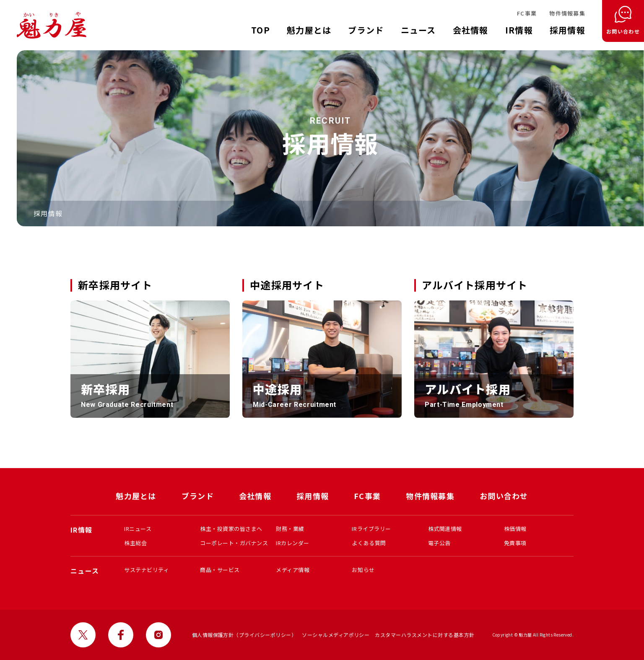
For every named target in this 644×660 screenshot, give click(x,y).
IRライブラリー (371, 529)
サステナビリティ (147, 570)
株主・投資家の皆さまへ (231, 529)
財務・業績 (290, 529)
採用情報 (567, 30)
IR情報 (519, 30)
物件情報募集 (567, 13)
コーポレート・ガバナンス (234, 543)
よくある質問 (369, 543)
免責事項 (515, 543)
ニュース (418, 30)
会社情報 (471, 30)
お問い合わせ (504, 496)
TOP (261, 30)
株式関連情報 (445, 529)
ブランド (366, 30)
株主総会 (135, 543)
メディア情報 (293, 570)
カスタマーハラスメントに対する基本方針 (425, 635)
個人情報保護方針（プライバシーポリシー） (244, 635)
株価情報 (515, 529)
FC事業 (527, 13)
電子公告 (439, 543)
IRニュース (138, 529)
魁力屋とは (309, 30)
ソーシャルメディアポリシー (336, 635)
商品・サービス (220, 570)
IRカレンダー (293, 543)
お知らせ (363, 570)
